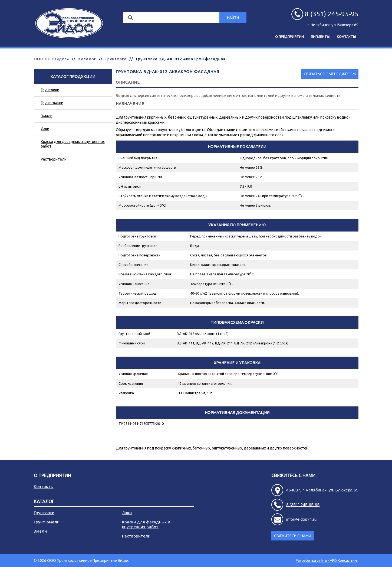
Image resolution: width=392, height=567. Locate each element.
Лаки (45, 129)
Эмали (47, 116)
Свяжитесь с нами (293, 476)
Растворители (54, 159)
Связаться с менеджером (330, 74)
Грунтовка (116, 59)
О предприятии (289, 37)
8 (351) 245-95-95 (303, 505)
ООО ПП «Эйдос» (52, 59)
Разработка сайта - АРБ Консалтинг (327, 561)
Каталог (87, 59)
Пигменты (320, 37)
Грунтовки (50, 90)
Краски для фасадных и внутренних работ (73, 144)
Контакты (346, 37)
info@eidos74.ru (301, 519)
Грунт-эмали (52, 103)
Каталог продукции (73, 76)
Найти (233, 18)
